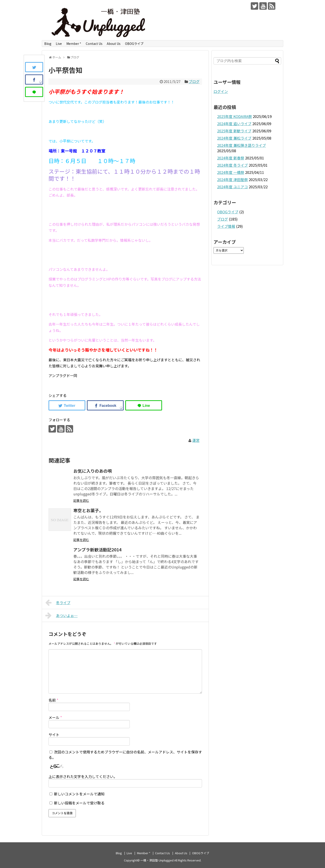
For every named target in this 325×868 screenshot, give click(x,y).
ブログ (194, 81)
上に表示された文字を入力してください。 (83, 776)
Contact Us (94, 44)
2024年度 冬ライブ (232, 165)
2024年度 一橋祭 (231, 172)
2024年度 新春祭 (231, 158)
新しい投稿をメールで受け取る (79, 803)
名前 (53, 700)
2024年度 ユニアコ (232, 187)
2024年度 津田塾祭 (232, 180)
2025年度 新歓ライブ (234, 131)
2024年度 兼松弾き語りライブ (241, 145)
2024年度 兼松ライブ (234, 138)
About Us (114, 44)
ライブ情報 (226, 226)
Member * (74, 44)
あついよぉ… (62, 615)
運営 (196, 440)
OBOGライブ (134, 44)
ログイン (221, 91)
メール (55, 717)
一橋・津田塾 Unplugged (157, 860)
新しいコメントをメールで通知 (79, 794)
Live (59, 44)
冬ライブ (58, 603)
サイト (54, 734)
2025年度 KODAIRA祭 (234, 116)
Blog (48, 44)
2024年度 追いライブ (234, 124)
